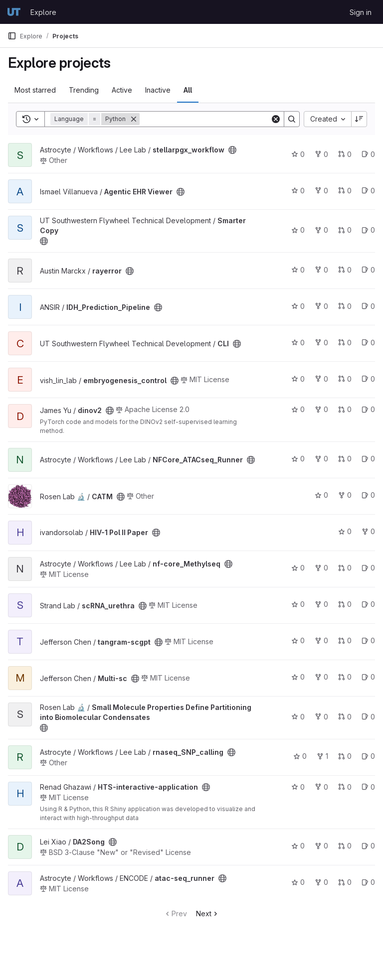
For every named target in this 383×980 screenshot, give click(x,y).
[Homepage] (14, 12)
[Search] (205, 119)
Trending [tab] (84, 90)
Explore (43, 12)
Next (208, 913)
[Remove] (134, 119)
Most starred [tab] (35, 90)
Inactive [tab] (158, 90)
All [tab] (188, 90)
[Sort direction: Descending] (359, 119)
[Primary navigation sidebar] (12, 36)
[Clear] (276, 119)
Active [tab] (122, 90)
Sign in (361, 12)
